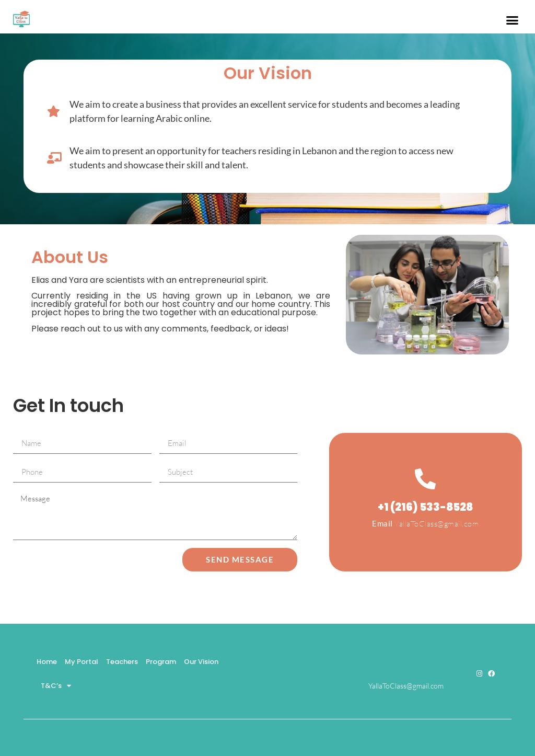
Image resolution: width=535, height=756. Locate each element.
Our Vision (201, 662)
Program (161, 662)
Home (47, 662)
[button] (512, 20)
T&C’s (56, 686)
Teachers (122, 662)
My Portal (82, 662)
